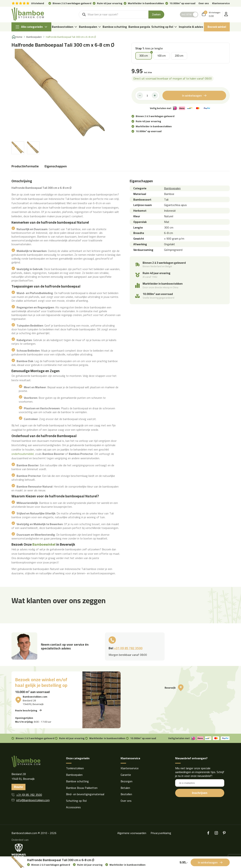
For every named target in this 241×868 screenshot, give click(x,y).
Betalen (125, 788)
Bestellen (126, 794)
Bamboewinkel (44, 544)
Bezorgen (127, 781)
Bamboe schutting (115, 27)
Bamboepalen (90, 27)
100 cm (161, 56)
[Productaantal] (147, 95)
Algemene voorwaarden (132, 833)
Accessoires (73, 807)
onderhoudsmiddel (23, 454)
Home (19, 37)
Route (18, 787)
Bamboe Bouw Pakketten (82, 788)
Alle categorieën (31, 27)
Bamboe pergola (139, 27)
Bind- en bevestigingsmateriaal (85, 794)
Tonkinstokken (75, 768)
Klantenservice (221, 3)
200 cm (179, 56)
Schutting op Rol (164, 27)
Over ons (204, 3)
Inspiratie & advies (191, 27)
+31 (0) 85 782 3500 (128, 648)
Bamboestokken (65, 27)
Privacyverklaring (161, 833)
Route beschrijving (26, 710)
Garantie (126, 775)
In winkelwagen (192, 95)
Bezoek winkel (217, 27)
